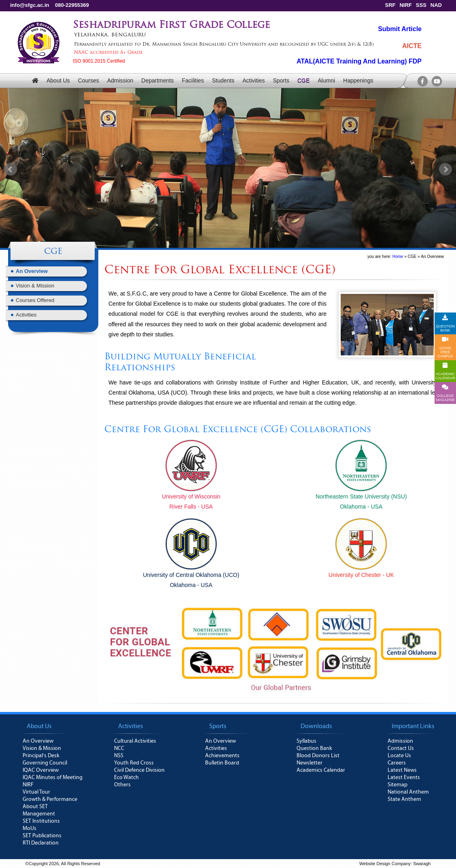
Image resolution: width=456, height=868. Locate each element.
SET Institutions (41, 821)
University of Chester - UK (361, 575)
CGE (303, 80)
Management (39, 814)
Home (398, 257)
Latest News (402, 770)
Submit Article (400, 29)
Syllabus (306, 741)
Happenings (358, 80)
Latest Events (404, 777)
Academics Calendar (321, 770)
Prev (11, 169)
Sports (281, 80)
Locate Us (399, 756)
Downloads (316, 726)
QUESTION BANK (445, 323)
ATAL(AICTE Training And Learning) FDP (359, 61)
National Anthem (408, 792)
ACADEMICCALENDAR (445, 371)
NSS (119, 756)
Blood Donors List (318, 756)
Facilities (193, 80)
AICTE (412, 46)
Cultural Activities (135, 741)
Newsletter (310, 763)
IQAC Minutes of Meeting (53, 777)
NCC (119, 748)
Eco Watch (126, 777)
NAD (436, 5)
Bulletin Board (222, 763)
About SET (35, 807)
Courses (89, 80)
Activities (253, 80)
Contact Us (401, 748)
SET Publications (42, 836)
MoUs (30, 828)
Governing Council (45, 763)
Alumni (326, 80)
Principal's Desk (41, 756)
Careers (397, 763)
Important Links (413, 726)
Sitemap (398, 785)
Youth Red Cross (134, 763)
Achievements (222, 756)
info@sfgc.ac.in (30, 5)
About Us (58, 80)
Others (122, 785)
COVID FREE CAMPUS (445, 347)
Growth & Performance (50, 799)
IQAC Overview (41, 770)
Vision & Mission (35, 286)
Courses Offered (35, 300)
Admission (120, 80)
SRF (390, 5)
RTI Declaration (41, 843)
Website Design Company (385, 864)
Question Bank (314, 748)
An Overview (32, 271)
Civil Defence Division (139, 770)
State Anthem (404, 799)
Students (223, 80)
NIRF (405, 5)
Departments (157, 80)
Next (445, 169)
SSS (421, 5)
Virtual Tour (36, 792)
